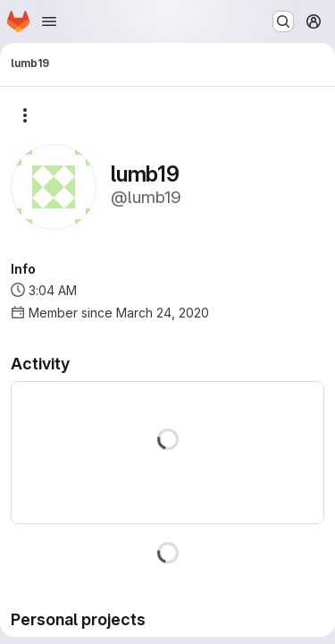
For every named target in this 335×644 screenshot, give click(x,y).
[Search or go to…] (283, 21)
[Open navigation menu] (49, 21)
